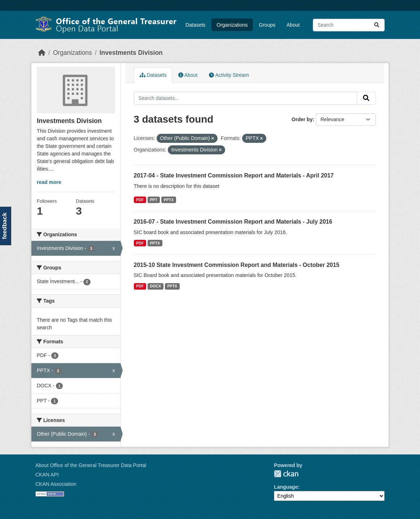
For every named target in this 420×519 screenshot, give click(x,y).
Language (286, 487)
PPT (154, 200)
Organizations (232, 25)
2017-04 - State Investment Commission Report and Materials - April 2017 (234, 175)
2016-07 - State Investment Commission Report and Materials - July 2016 (233, 222)
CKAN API (47, 475)
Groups (267, 25)
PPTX (169, 200)
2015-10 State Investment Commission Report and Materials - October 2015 (237, 265)
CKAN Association (56, 484)
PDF (140, 200)
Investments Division (131, 53)
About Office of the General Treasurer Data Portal (91, 465)
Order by (302, 119)
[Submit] (377, 25)
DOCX (156, 286)
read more (49, 182)
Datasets (195, 25)
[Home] (42, 53)
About (293, 25)
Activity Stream (229, 75)
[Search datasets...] (349, 25)
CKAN (286, 474)
